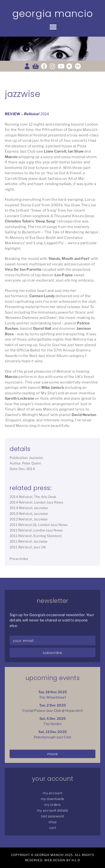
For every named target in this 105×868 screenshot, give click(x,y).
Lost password (52, 816)
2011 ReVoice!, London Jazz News (36, 530)
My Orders (52, 804)
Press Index (19, 559)
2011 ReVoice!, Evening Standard (35, 536)
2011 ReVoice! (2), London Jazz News (39, 525)
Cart (53, 828)
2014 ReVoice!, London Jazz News (36, 502)
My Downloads (53, 799)
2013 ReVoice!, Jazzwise (29, 514)
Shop (52, 822)
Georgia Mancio (53, 13)
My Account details (53, 810)
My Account (52, 793)
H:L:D (76, 860)
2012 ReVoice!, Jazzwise (29, 519)
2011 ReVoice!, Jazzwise (29, 541)
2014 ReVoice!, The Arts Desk (33, 497)
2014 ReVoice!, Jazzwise (29, 508)
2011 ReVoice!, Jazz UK (28, 547)
